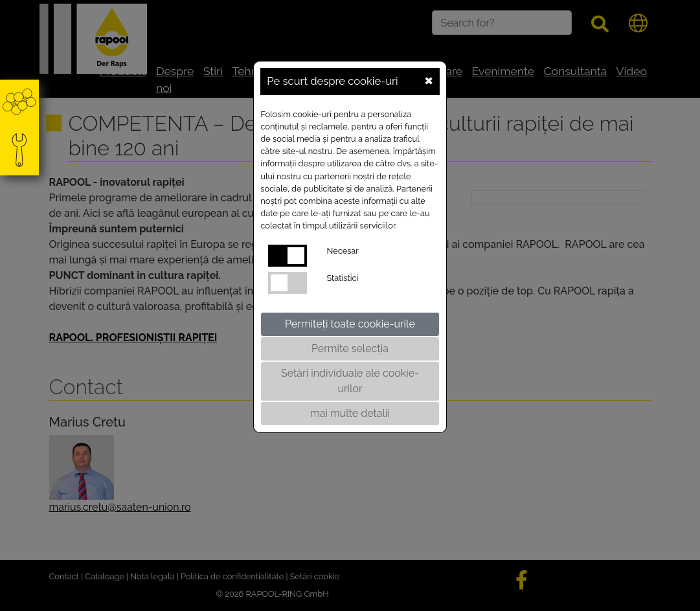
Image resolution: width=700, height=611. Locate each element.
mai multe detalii (350, 413)
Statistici (342, 278)
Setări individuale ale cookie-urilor (350, 381)
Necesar (342, 251)
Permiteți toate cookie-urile (350, 324)
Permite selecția (350, 349)
